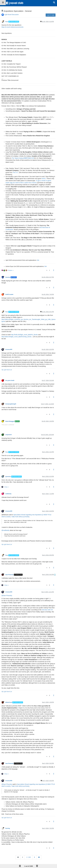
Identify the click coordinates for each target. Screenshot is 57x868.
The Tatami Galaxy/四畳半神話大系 (23, 152)
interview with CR (47, 603)
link (38, 254)
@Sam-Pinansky (7, 589)
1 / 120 (28, 851)
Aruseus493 (9, 343)
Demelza (8, 271)
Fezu (7, 15)
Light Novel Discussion (12, 8)
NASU (44, 172)
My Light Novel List (7, 363)
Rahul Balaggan (10, 415)
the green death (10, 374)
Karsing (8, 822)
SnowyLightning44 (11, 398)
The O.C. (16, 166)
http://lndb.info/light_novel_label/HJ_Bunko (24, 328)
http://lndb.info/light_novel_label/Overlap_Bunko (17, 330)
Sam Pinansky (9, 568)
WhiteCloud (9, 696)
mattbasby (8, 487)
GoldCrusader (9, 288)
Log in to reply (51, 9)
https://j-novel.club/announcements (12, 21)
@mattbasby (6, 524)
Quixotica (8, 470)
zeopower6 (8, 428)
